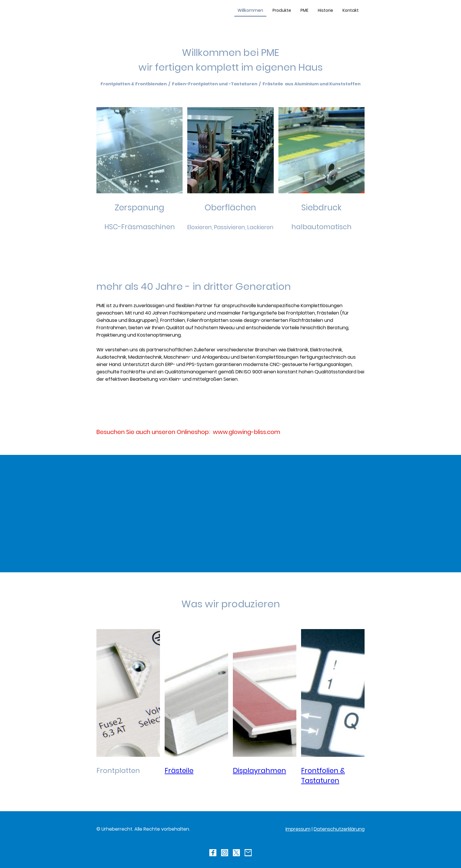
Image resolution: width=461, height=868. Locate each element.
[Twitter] (236, 853)
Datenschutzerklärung (339, 829)
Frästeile (179, 771)
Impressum (298, 829)
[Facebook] (213, 853)
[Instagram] (225, 853)
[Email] (248, 853)
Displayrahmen (259, 771)
